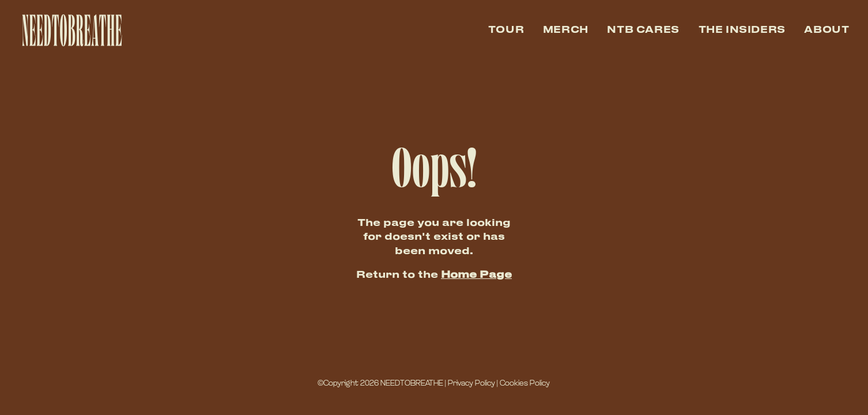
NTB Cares (643, 30)
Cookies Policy (525, 384)
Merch (566, 30)
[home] (71, 30)
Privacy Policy (471, 384)
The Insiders (742, 30)
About (827, 30)
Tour (506, 30)
